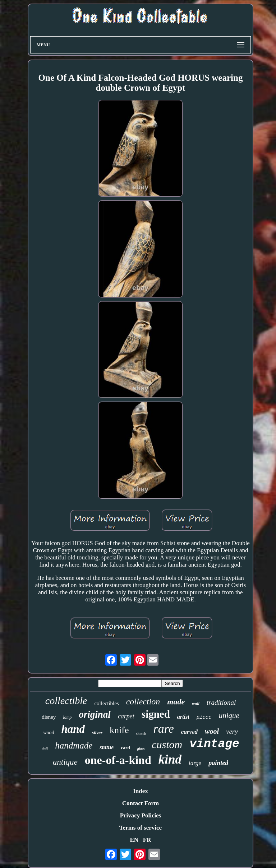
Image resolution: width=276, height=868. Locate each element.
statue (107, 747)
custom (167, 744)
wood (49, 733)
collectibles (106, 703)
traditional (221, 702)
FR (147, 840)
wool (212, 731)
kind (170, 759)
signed (156, 714)
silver (97, 733)
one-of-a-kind (118, 760)
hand (73, 729)
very (232, 731)
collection (143, 702)
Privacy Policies (141, 815)
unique (229, 715)
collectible (66, 701)
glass (141, 749)
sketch (141, 733)
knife (119, 730)
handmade (74, 745)
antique (65, 762)
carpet (126, 716)
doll (45, 749)
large (195, 763)
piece (204, 717)
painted (218, 763)
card (125, 748)
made (176, 702)
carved (189, 732)
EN (134, 840)
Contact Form (141, 803)
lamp (67, 717)
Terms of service (141, 828)
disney (49, 717)
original (95, 714)
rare (164, 729)
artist (183, 717)
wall (196, 704)
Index (141, 791)
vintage (214, 744)
